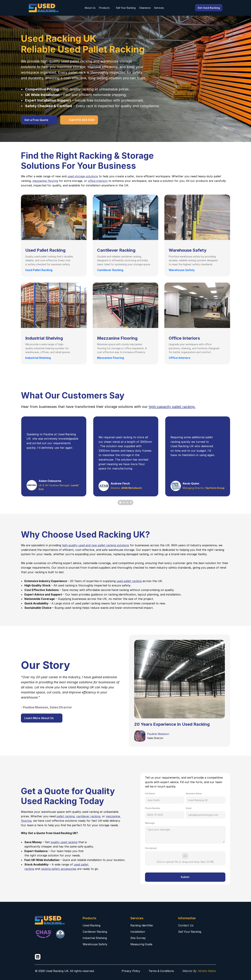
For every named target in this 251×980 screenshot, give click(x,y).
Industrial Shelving (95, 938)
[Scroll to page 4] (131, 502)
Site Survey (138, 938)
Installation (138, 932)
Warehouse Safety (95, 944)
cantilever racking (88, 816)
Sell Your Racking (126, 8)
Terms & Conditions (161, 971)
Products (104, 8)
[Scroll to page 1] (120, 502)
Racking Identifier (142, 925)
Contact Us (186, 925)
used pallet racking (77, 61)
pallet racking (66, 816)
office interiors (98, 181)
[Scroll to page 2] (124, 502)
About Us (90, 8)
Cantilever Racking (95, 932)
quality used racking (64, 842)
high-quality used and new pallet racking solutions (95, 545)
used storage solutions (83, 176)
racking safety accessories (59, 869)
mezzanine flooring (45, 181)
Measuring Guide (141, 944)
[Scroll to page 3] (127, 502)
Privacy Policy (131, 971)
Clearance (145, 8)
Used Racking (92, 925)
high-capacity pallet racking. (172, 407)
